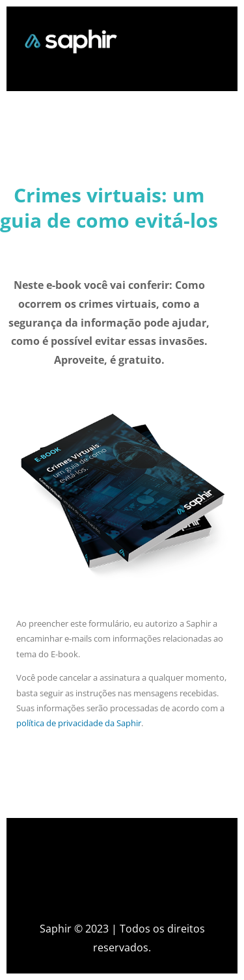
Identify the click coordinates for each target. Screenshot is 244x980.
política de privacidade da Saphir (79, 723)
